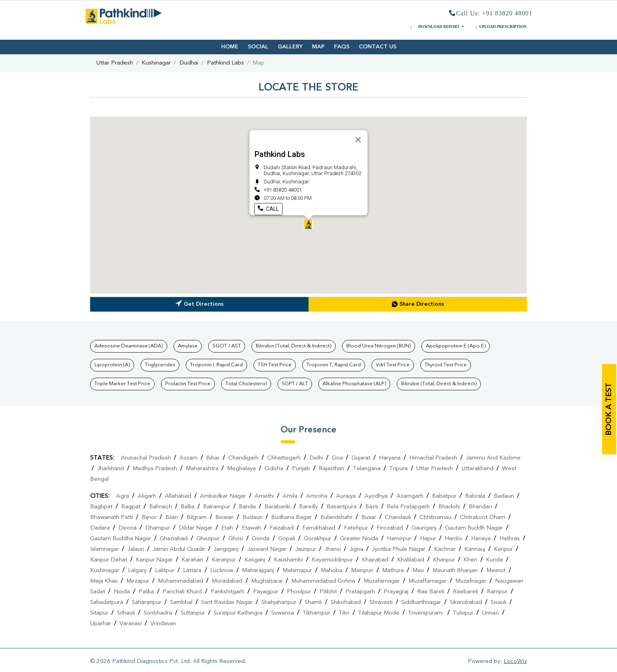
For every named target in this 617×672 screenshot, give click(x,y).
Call (268, 209)
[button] (308, 224)
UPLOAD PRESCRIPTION (500, 27)
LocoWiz (515, 662)
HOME (230, 47)
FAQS (342, 47)
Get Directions (199, 305)
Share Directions (418, 304)
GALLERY (290, 47)
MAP (318, 47)
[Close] (358, 140)
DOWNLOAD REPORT (434, 27)
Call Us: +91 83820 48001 (491, 14)
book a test (609, 409)
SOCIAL (258, 47)
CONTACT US (378, 47)
